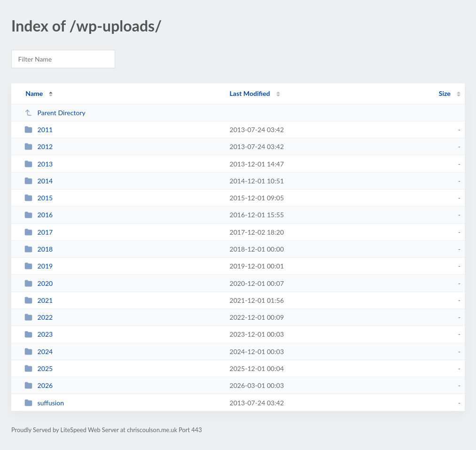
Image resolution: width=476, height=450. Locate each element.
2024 (39, 351)
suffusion (44, 403)
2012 (39, 146)
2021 (39, 300)
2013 (39, 164)
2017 (39, 232)
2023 (39, 334)
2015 (39, 198)
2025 (39, 368)
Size (445, 93)
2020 (39, 283)
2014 (39, 181)
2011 (39, 130)
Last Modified (250, 93)
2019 (39, 266)
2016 (39, 215)
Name (34, 93)
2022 (39, 317)
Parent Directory (55, 113)
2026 (39, 385)
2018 (39, 249)
